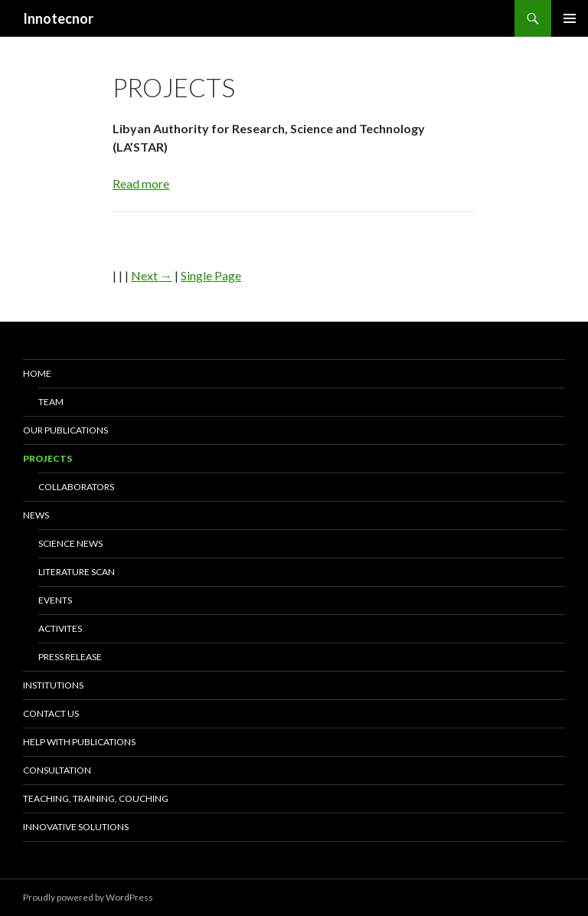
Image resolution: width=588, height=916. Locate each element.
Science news (70, 543)
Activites (60, 628)
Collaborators (76, 487)
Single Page (211, 275)
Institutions (53, 685)
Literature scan (77, 572)
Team (51, 402)
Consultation (57, 770)
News (36, 515)
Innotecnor (58, 18)
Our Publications (65, 430)
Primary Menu (570, 18)
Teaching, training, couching (96, 798)
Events (55, 600)
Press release (70, 657)
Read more (141, 183)
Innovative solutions (76, 827)
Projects (47, 458)
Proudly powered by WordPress (88, 897)
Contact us (51, 713)
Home (37, 373)
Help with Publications (79, 742)
